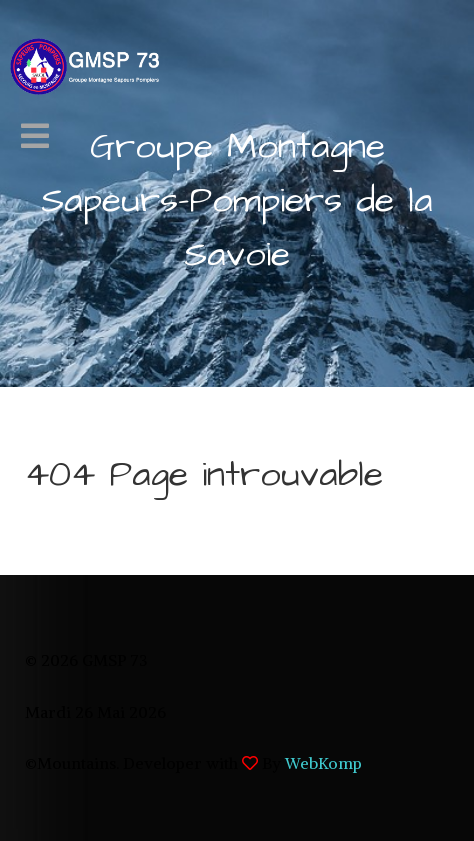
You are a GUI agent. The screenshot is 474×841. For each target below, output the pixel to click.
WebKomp (323, 763)
